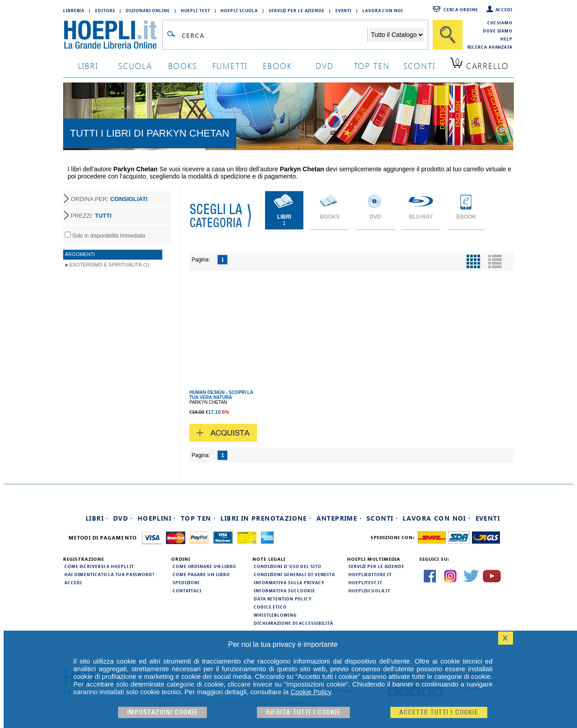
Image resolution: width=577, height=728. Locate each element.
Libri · (97, 518)
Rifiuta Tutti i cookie (303, 712)
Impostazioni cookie (163, 712)
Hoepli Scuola (239, 10)
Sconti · (382, 518)
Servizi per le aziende (297, 10)
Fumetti (230, 66)
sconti (419, 66)
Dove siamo (498, 31)
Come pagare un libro (201, 574)
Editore (105, 10)
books (183, 66)
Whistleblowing (275, 615)
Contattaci (187, 591)
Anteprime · (339, 518)
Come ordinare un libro (204, 566)
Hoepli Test (195, 10)
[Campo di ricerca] (274, 35)
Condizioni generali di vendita (294, 574)
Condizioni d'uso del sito (288, 566)
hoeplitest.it (365, 582)
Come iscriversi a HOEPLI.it (99, 566)
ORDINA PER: (109, 199)
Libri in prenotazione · (266, 518)
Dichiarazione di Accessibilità (293, 623)
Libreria (74, 10)
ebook (277, 66)
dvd (325, 66)
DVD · (123, 518)
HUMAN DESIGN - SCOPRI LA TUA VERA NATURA (221, 395)
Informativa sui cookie (284, 591)
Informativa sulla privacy (289, 582)
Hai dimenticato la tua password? (110, 574)
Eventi (343, 10)
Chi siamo (500, 23)
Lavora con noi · (437, 518)
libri (88, 66)
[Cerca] (448, 35)
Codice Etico (270, 607)
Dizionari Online (148, 10)
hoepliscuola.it (369, 591)
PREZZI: (91, 216)
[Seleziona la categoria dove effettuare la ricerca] (397, 35)
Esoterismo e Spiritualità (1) (109, 265)
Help (506, 39)
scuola (135, 66)
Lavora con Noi (383, 10)
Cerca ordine (461, 9)
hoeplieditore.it (370, 574)
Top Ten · (199, 518)
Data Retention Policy (283, 599)
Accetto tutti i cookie (439, 712)
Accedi (504, 9)
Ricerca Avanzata (490, 47)
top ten (372, 66)
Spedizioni (186, 582)
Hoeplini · (157, 518)
